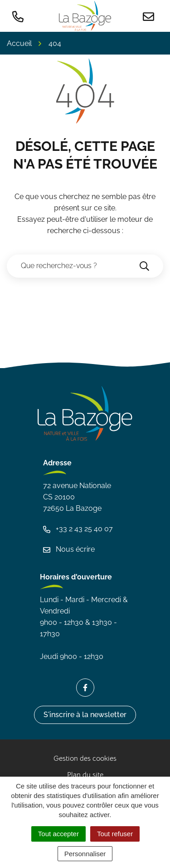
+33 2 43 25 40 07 (78, 529)
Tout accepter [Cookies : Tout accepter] (58, 834)
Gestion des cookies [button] (85, 758)
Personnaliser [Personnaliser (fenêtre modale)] (85, 854)
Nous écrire (69, 549)
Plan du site (85, 775)
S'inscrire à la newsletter (85, 715)
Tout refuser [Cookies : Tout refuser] (115, 834)
